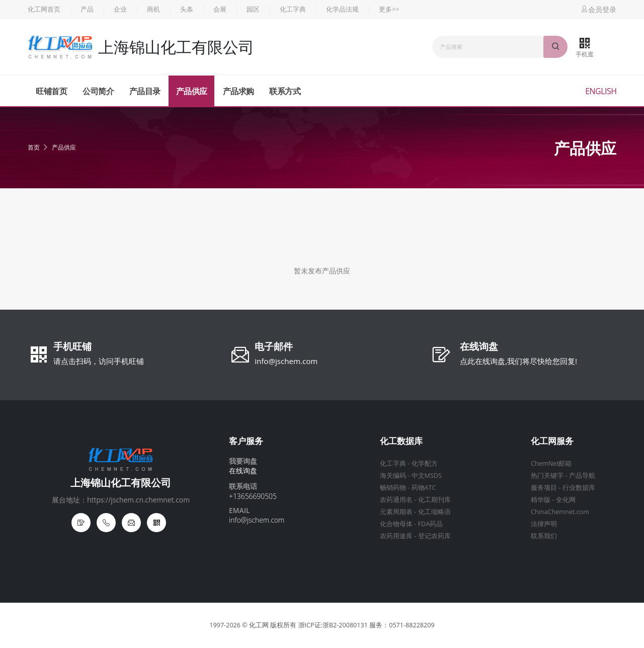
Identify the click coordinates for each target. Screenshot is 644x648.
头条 (187, 9)
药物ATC (424, 488)
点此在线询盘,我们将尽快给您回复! (518, 361)
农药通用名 (396, 500)
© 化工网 (255, 625)
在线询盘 (479, 347)
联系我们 (544, 536)
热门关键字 (547, 476)
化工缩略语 (434, 512)
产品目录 (145, 91)
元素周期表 (396, 512)
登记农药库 (434, 536)
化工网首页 (44, 9)
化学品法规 (342, 9)
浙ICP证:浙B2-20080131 (333, 625)
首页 (34, 147)
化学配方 (425, 463)
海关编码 (393, 476)
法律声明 (544, 524)
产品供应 (192, 91)
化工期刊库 (434, 500)
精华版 (541, 500)
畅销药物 (393, 488)
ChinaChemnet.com (560, 512)
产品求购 (238, 91)
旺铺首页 (51, 91)
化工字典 (293, 9)
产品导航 (582, 476)
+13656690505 (253, 496)
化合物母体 (396, 524)
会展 (220, 9)
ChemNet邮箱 (551, 463)
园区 (253, 9)
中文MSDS (427, 476)
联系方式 (285, 91)
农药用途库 (396, 536)
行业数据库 (579, 488)
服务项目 (544, 488)
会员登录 (598, 9)
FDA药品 (431, 524)
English (601, 91)
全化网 (566, 500)
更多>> (389, 9)
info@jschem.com (286, 361)
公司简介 (98, 91)
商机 (153, 9)
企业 (120, 9)
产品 (87, 9)
